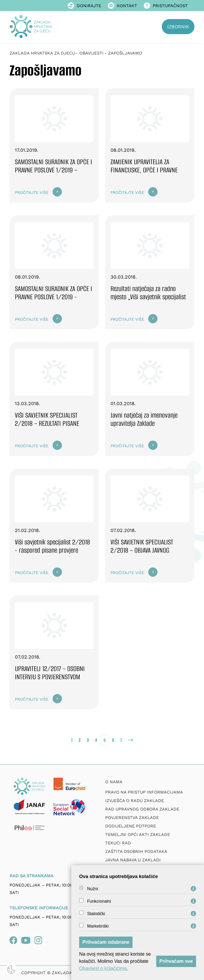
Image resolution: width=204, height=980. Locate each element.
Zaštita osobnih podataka (136, 851)
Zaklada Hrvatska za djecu (42, 53)
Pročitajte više (32, 193)
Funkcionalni (99, 901)
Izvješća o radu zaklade (135, 801)
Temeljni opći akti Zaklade (138, 834)
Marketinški (98, 926)
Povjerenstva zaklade (132, 818)
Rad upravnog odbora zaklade (142, 809)
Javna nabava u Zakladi (133, 860)
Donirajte (84, 6)
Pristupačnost (166, 6)
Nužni (93, 889)
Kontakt (122, 6)
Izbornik (178, 27)
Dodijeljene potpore (131, 826)
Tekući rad (118, 843)
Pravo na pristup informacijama (144, 792)
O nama (114, 782)
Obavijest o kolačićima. (104, 968)
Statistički (96, 914)
